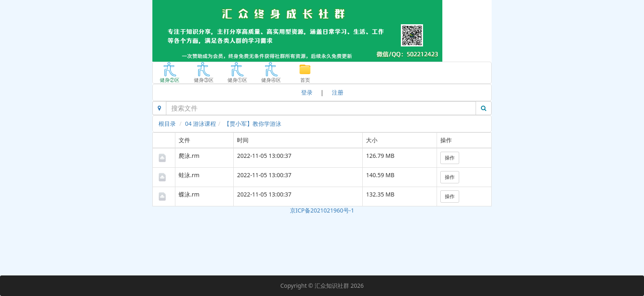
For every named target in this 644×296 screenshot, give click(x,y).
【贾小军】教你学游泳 (253, 124)
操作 (450, 158)
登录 (307, 92)
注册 (338, 92)
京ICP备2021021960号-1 (322, 210)
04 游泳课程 (201, 124)
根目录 (167, 124)
